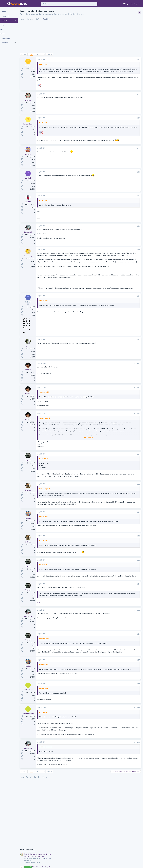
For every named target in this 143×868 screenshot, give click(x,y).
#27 (102, 98)
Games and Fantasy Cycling (120, 275)
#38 (102, 437)
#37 (102, 411)
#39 (102, 478)
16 (49, 54)
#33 (102, 258)
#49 (102, 750)
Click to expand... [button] (74, 461)
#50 (102, 787)
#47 (102, 702)
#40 (102, 510)
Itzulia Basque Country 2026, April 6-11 (125, 205)
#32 (102, 234)
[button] (5, 4)
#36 (102, 387)
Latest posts (113, 216)
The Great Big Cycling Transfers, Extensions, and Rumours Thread (124, 245)
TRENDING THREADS (115, 121)
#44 (102, 618)
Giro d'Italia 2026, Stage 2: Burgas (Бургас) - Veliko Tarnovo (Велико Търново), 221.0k (126, 140)
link (44, 638)
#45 (102, 646)
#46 (102, 670)
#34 (102, 320)
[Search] (64, 4)
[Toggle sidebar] (139, 12)
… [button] (46, 54)
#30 (102, 180)
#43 (102, 592)
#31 (102, 204)
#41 (102, 542)
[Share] (99, 60)
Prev (30, 54)
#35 (102, 363)
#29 (102, 156)
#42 (102, 568)
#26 (102, 60)
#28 (102, 122)
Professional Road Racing (119, 134)
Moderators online (115, 302)
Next (55, 54)
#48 (102, 726)
